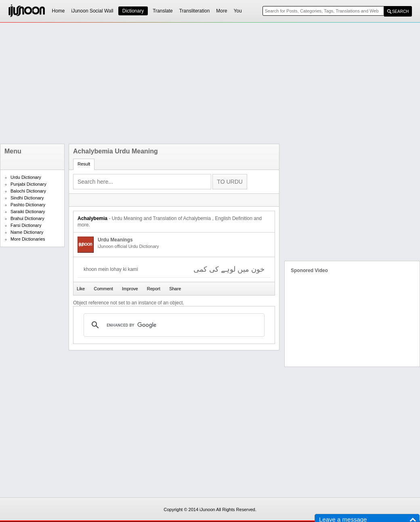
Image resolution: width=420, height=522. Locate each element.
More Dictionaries (28, 239)
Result (84, 164)
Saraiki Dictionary (28, 212)
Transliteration (195, 11)
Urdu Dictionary (26, 177)
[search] (173, 325)
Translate (163, 11)
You (238, 11)
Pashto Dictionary (28, 205)
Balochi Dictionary (28, 191)
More (222, 11)
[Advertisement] (169, 83)
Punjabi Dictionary (28, 184)
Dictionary (133, 11)
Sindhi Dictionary (27, 198)
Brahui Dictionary (27, 218)
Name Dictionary (27, 232)
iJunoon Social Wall (92, 11)
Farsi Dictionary (26, 225)
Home (59, 11)
